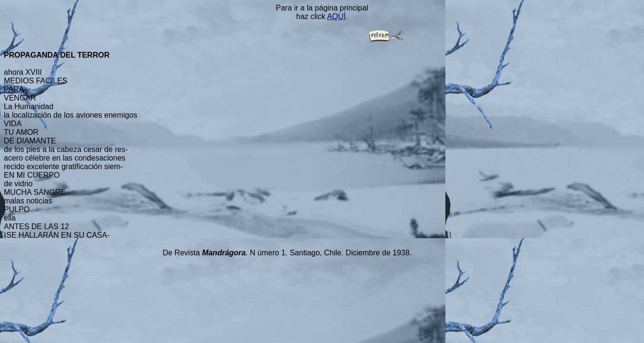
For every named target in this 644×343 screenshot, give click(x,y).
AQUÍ (337, 16)
